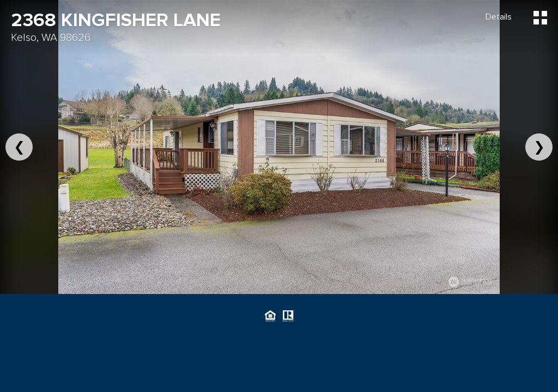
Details (499, 17)
